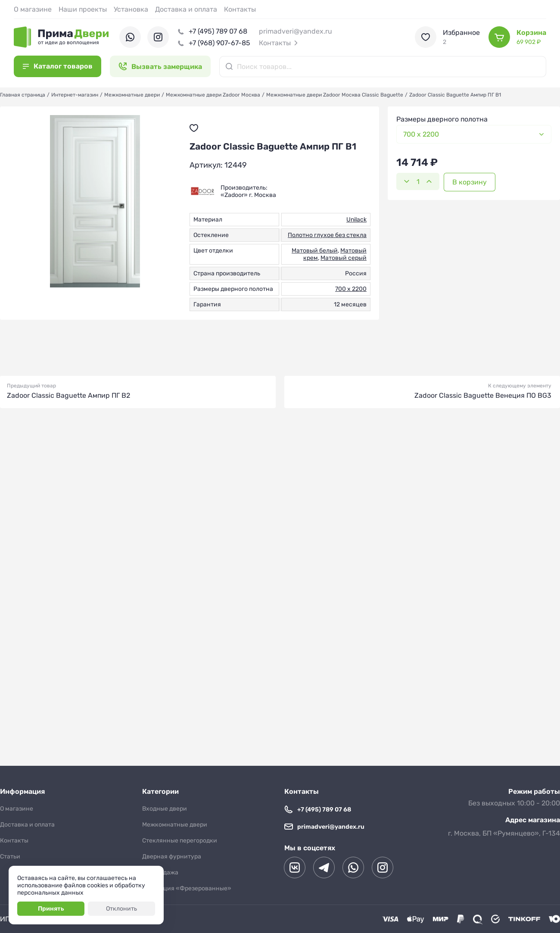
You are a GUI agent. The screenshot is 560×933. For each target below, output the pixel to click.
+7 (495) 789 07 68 (218, 31)
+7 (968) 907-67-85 (219, 43)
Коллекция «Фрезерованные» (187, 888)
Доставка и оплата (186, 9)
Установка (131, 9)
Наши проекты (83, 9)
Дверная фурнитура (172, 857)
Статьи (10, 857)
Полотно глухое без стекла (327, 235)
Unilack (356, 220)
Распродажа (160, 872)
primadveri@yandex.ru (296, 31)
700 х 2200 (351, 289)
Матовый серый (344, 258)
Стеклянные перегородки (180, 841)
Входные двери (165, 809)
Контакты (240, 9)
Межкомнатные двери (175, 825)
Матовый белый (315, 251)
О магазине (33, 9)
